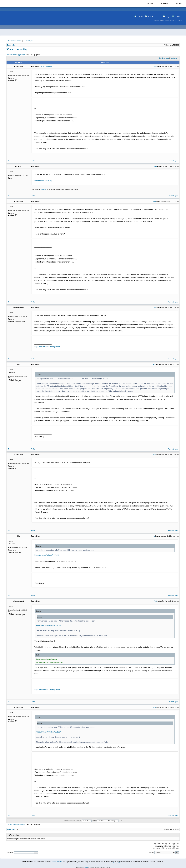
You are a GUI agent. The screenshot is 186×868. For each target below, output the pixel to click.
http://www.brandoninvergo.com (47, 347)
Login (139, 17)
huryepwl (43, 189)
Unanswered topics (14, 41)
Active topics (29, 41)
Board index (11, 45)
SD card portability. (17, 49)
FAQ (166, 17)
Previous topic (164, 58)
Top (9, 161)
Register (151, 17)
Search (177, 17)
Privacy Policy (117, 863)
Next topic (173, 58)
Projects (164, 3)
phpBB (86, 867)
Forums (179, 3)
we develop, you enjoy (43, 180)
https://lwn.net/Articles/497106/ (47, 555)
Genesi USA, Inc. (57, 861)
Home (150, 3)
